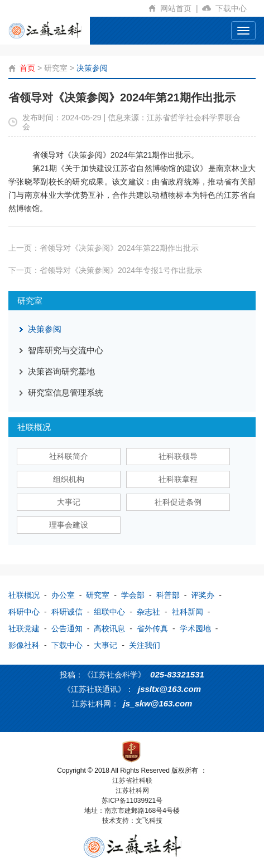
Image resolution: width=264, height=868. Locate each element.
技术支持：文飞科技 (132, 821)
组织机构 (69, 479)
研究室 (56, 68)
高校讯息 (109, 628)
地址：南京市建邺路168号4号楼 (132, 811)
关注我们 (145, 645)
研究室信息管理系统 (66, 392)
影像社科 (24, 645)
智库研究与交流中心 (66, 350)
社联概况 (24, 595)
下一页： (105, 270)
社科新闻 (188, 612)
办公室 (63, 595)
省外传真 (152, 628)
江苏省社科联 (132, 781)
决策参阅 (92, 68)
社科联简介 (69, 456)
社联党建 (24, 628)
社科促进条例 (178, 502)
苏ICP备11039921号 (132, 801)
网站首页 (181, 8)
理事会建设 (69, 525)
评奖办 (203, 595)
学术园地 (195, 628)
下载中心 (236, 8)
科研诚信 (67, 612)
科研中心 (24, 612)
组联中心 (109, 612)
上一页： (104, 248)
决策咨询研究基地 (61, 371)
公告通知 (67, 628)
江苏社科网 (132, 791)
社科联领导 (178, 456)
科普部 (168, 595)
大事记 (69, 502)
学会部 (133, 595)
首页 (27, 68)
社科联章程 (178, 479)
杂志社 (148, 612)
